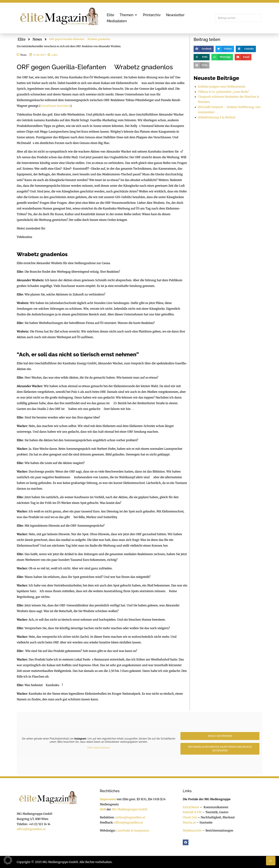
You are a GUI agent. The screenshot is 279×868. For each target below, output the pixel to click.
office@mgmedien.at (31, 829)
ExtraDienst (191, 807)
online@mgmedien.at (130, 817)
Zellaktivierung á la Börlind (217, 117)
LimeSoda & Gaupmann (133, 830)
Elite (22, 39)
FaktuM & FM (192, 812)
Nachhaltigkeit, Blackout (216, 817)
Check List (190, 817)
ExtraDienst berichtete (55, 106)
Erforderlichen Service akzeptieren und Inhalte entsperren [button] (220, 748)
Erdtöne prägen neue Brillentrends (222, 86)
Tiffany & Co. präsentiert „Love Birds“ (224, 92)
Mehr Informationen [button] (99, 748)
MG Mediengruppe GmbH (130, 809)
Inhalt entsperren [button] (220, 736)
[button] (129, 15)
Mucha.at (189, 822)
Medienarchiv (192, 830)
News (37, 39)
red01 (55, 55)
